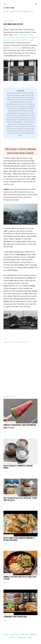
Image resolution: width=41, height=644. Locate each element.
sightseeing (21, 342)
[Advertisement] (20, 377)
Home (6, 12)
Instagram (21, 637)
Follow (6, 634)
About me (14, 12)
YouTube (14, 634)
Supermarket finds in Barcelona (15, 617)
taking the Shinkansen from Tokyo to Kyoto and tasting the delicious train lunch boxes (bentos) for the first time (20, 37)
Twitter (13, 637)
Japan (10, 342)
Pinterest (33, 634)
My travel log (26, 12)
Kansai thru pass (15, 48)
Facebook (24, 634)
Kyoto (15, 342)
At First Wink (9, 8)
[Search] (36, 3)
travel (27, 342)
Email (29, 637)
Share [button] (5, 339)
